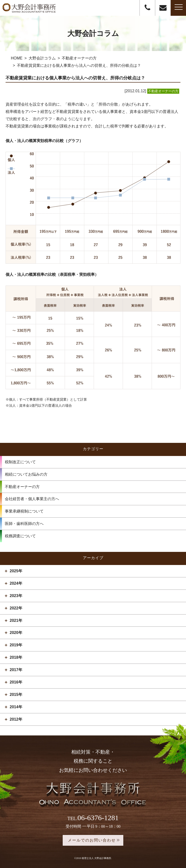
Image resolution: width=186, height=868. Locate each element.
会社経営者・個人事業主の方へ (32, 499)
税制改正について (20, 462)
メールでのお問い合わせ (92, 840)
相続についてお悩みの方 (26, 474)
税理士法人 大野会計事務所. (97, 858)
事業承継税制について (24, 511)
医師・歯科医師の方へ (24, 524)
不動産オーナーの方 (22, 487)
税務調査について (20, 536)
